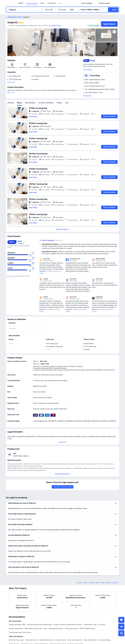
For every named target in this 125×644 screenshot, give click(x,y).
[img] (29, 42)
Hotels (85, 583)
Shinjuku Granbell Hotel (16, 629)
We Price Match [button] (95, 25)
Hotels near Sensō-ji (32, 640)
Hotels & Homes (32, 3)
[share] (121, 627)
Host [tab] (67, 103)
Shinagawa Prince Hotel (56, 629)
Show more (11, 93)
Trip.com (79, 583)
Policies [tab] (59, 103)
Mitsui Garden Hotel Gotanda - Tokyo (36, 629)
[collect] (121, 620)
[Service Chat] (121, 633)
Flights (21, 3)
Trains (42, 3)
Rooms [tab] (20, 103)
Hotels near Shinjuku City (75, 640)
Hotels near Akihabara (90, 640)
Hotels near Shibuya (104, 640)
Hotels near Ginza (60, 640)
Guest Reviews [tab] (30, 103)
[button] (60, 3)
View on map (87, 96)
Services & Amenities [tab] (46, 103)
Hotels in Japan (94, 583)
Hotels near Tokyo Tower (16, 640)
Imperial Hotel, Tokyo (90, 625)
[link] (87, 3)
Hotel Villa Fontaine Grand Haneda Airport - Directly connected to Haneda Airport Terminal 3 (55, 625)
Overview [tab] (11, 103)
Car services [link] (51, 3)
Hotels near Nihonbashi (46, 640)
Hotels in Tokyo (105, 583)
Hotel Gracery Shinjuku (71, 629)
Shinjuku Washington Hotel (17, 625)
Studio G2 (13, 22)
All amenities (11, 82)
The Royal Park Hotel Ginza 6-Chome (20, 632)
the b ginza (102, 625)
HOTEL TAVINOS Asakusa (87, 629)
